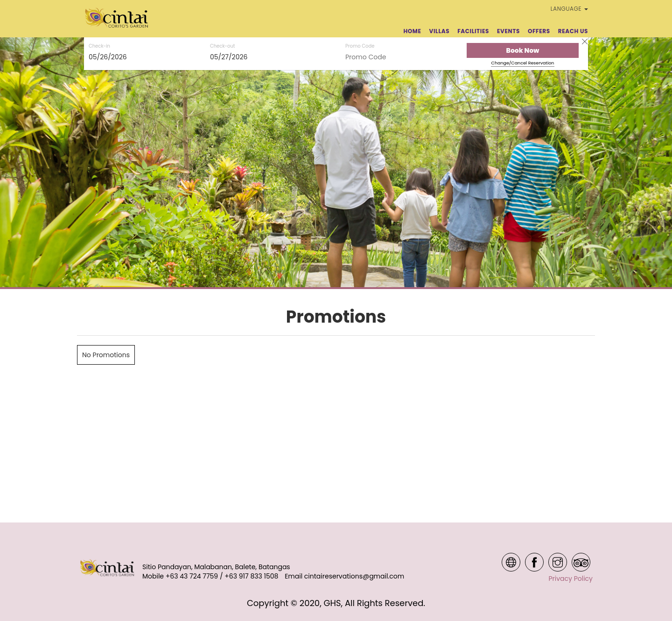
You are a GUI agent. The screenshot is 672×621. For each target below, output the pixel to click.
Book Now (523, 50)
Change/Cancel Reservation (523, 63)
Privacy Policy (570, 579)
